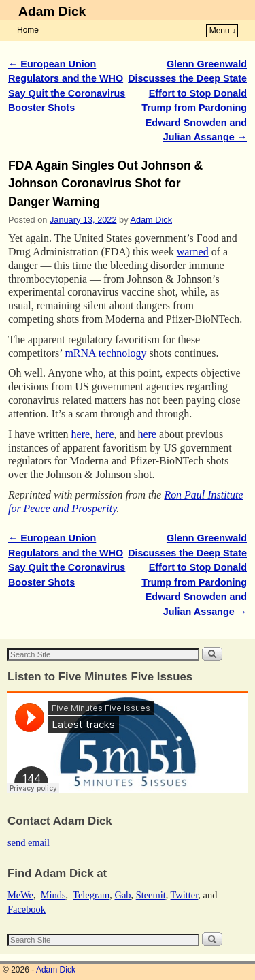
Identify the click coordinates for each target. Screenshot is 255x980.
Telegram (91, 895)
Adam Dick (52, 11)
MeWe (20, 895)
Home (28, 30)
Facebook (27, 909)
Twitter (185, 895)
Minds (53, 895)
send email (29, 842)
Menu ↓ (223, 31)
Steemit (151, 895)
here (81, 434)
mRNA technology (105, 353)
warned (193, 252)
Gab (122, 895)
